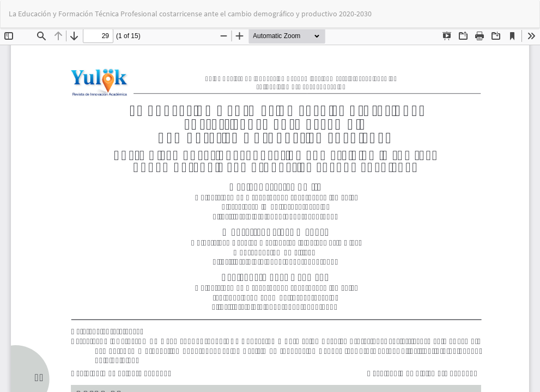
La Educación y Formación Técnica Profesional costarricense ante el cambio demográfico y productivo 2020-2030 (190, 14)
